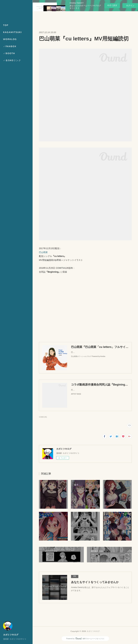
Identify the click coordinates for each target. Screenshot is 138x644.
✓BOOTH (9, 53)
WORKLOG (10, 39)
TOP (6, 25)
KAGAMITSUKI (12, 32)
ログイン (130, 6)
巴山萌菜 (43, 252)
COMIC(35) (43, 417)
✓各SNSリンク (12, 60)
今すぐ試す (112, 5)
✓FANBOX (10, 46)
